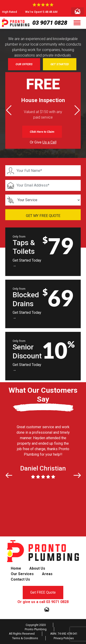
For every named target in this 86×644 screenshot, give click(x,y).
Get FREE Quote (43, 592)
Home (16, 568)
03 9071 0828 (50, 23)
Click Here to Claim (42, 132)
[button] (77, 110)
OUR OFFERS (24, 64)
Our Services (22, 574)
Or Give (43, 142)
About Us (37, 568)
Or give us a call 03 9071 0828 (43, 602)
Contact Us (20, 579)
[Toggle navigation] (77, 23)
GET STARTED (60, 64)
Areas (47, 574)
